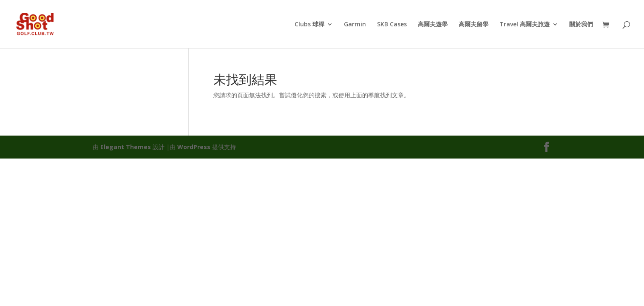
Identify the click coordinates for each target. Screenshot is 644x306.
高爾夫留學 (474, 25)
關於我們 (581, 25)
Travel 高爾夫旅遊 (525, 25)
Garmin (355, 25)
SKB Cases (392, 25)
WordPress (194, 147)
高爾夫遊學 (433, 25)
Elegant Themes (126, 147)
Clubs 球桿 (309, 25)
